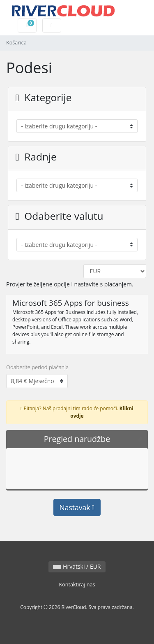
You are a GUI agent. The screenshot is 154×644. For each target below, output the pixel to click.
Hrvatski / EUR (77, 566)
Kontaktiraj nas (77, 585)
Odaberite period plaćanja (37, 367)
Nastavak (77, 507)
